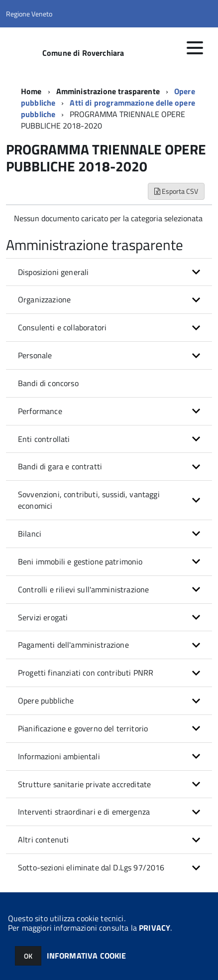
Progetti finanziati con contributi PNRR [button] (86, 673)
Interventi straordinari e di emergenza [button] (84, 812)
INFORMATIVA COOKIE (87, 956)
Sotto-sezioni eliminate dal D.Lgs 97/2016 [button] (91, 867)
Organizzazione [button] (44, 299)
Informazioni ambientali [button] (59, 756)
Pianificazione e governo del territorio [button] (83, 728)
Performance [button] (40, 411)
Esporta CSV (176, 191)
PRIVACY (155, 928)
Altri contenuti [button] (43, 840)
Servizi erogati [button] (43, 617)
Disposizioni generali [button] (53, 272)
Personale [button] (35, 355)
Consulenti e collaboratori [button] (62, 327)
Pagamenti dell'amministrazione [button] (73, 645)
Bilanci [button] (30, 534)
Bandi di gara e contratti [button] (60, 466)
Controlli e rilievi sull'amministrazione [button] (83, 589)
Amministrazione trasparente (108, 91)
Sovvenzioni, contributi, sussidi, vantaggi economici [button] (89, 500)
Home (31, 91)
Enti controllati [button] (44, 439)
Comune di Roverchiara (83, 53)
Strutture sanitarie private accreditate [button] (84, 784)
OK (28, 956)
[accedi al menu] (195, 48)
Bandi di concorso (48, 383)
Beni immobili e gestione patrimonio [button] (80, 561)
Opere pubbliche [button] (46, 700)
